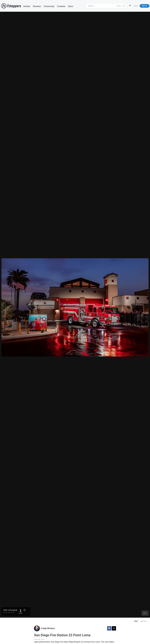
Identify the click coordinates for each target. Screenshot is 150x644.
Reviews (37, 6)
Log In (136, 6)
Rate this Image (10, 610)
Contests (61, 6)
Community (49, 6)
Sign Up (145, 6)
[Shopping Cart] (130, 6)
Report (144, 621)
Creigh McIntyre (48, 628)
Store (70, 6)
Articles (27, 6)
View (136, 621)
